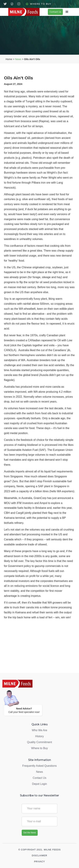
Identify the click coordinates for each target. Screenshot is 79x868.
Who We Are (40, 730)
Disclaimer (39, 856)
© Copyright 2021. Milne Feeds (40, 850)
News (18, 59)
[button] (66, 12)
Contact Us (55, 12)
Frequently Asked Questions (39, 766)
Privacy (39, 862)
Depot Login (39, 784)
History (40, 736)
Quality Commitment (39, 742)
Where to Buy (41, 4)
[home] (28, 12)
